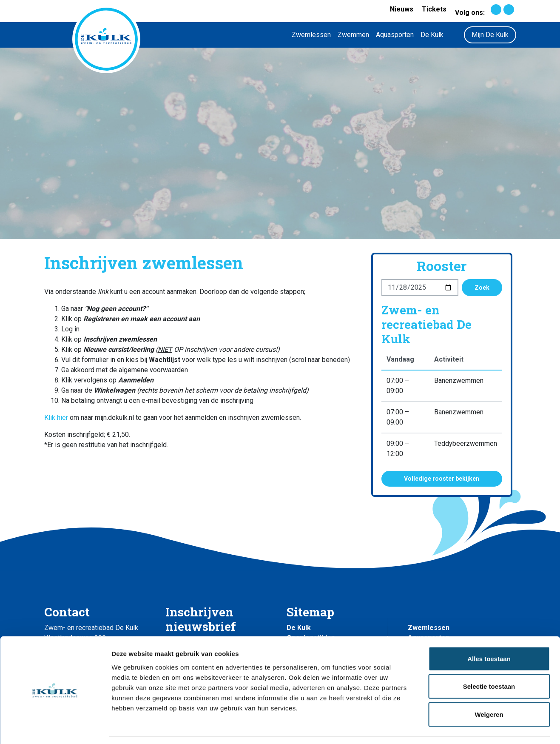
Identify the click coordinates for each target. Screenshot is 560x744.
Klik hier (56, 418)
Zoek (482, 288)
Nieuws (402, 9)
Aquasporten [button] (395, 35)
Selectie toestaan (489, 660)
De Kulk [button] (432, 35)
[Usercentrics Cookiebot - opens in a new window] (55, 727)
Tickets (434, 9)
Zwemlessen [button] (311, 35)
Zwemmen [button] (353, 35)
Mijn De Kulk (490, 35)
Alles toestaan (489, 632)
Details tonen (459, 727)
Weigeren (489, 688)
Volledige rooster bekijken (442, 479)
